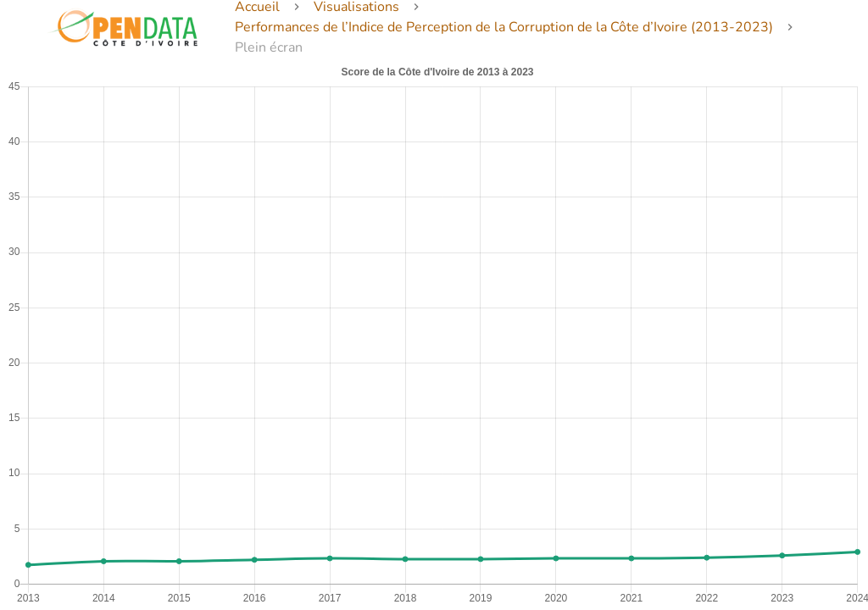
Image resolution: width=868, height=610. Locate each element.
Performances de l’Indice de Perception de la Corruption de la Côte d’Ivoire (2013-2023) (504, 27)
